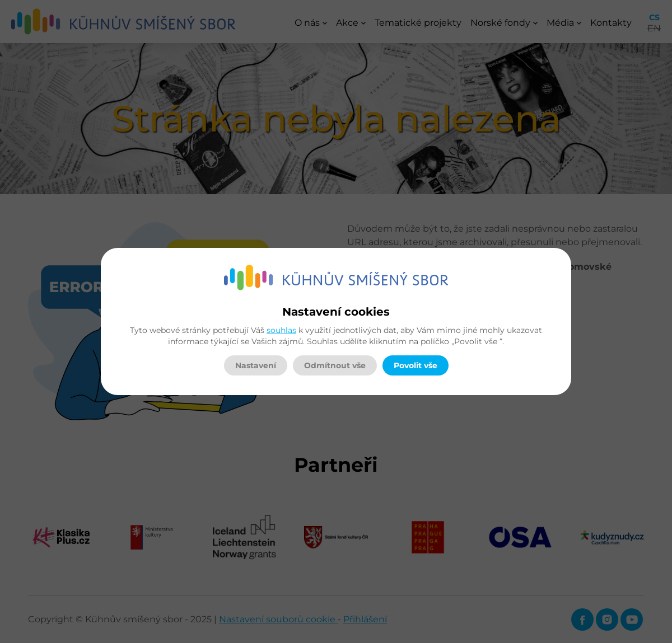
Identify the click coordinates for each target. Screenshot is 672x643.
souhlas (281, 330)
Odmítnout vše (335, 365)
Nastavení (256, 365)
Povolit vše (416, 365)
